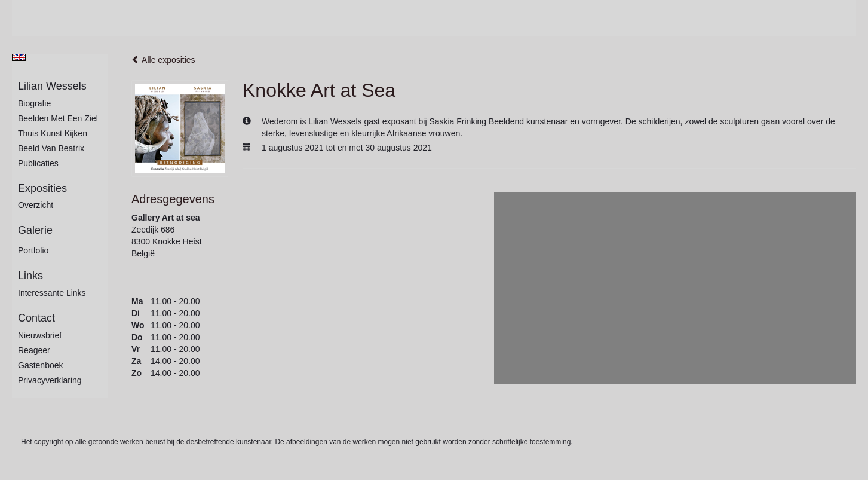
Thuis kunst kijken (53, 133)
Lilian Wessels (52, 86)
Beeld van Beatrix (51, 148)
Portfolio (33, 250)
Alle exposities (163, 60)
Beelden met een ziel (58, 118)
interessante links (52, 293)
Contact (36, 318)
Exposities (42, 188)
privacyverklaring (50, 380)
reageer (34, 350)
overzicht (36, 205)
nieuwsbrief (40, 335)
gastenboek (41, 365)
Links (30, 276)
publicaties (38, 163)
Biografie (34, 103)
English (19, 57)
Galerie (35, 230)
